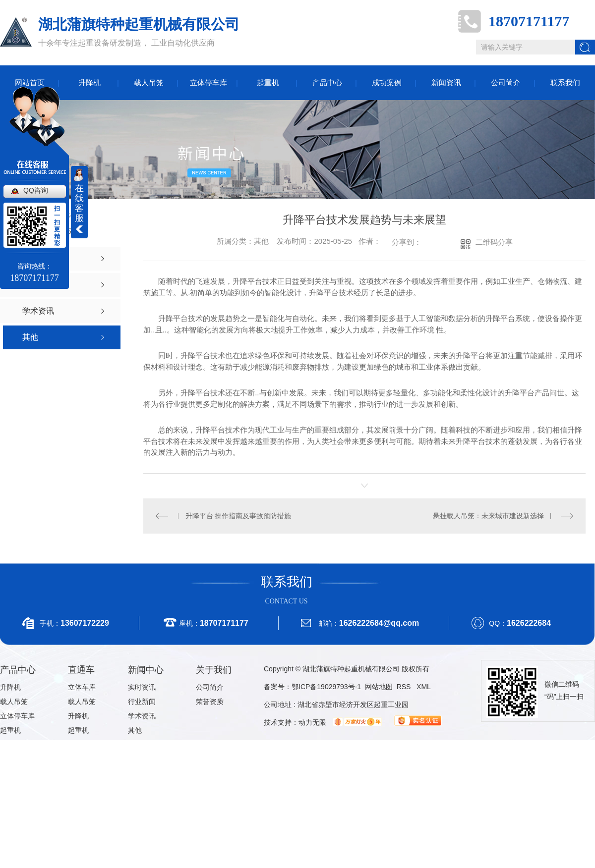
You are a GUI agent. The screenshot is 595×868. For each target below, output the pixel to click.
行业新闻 (142, 702)
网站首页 (30, 82)
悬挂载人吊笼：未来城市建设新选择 (488, 516)
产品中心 (327, 82)
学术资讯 (142, 716)
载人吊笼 (149, 82)
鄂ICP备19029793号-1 (326, 687)
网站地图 (379, 687)
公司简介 (506, 82)
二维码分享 (494, 242)
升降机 (89, 82)
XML (424, 687)
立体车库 (82, 687)
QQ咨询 (36, 190)
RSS (405, 687)
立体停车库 (208, 82)
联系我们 (565, 82)
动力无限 (312, 722)
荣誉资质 (210, 702)
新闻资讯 (446, 82)
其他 (135, 730)
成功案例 (387, 82)
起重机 (268, 82)
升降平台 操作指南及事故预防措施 (238, 516)
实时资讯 (142, 687)
